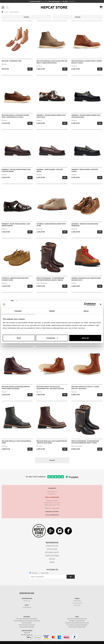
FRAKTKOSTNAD (52, 556)
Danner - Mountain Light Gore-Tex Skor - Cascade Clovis (86, 279)
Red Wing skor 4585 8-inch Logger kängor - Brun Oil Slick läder (52, 442)
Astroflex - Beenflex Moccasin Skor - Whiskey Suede (15, 279)
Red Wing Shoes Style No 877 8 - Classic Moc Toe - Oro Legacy (85, 388)
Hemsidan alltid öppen (52, 512)
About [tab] (86, 311)
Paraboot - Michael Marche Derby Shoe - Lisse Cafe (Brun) (17, 170)
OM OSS (52, 559)
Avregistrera (45, 573)
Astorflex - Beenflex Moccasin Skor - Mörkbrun (85, 225)
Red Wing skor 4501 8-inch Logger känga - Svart (17, 442)
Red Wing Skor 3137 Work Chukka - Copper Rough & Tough (87, 62)
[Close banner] (101, 304)
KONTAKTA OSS (52, 546)
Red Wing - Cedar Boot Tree (12, 61)
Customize (52, 338)
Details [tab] (52, 311)
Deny (19, 338)
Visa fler (52, 460)
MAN (6, 12)
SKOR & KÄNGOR (14, 12)
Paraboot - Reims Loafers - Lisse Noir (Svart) (85, 170)
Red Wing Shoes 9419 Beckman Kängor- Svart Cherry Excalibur (16, 388)
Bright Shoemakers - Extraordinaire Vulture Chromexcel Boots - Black (85, 442)
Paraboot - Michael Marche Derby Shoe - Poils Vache (51, 116)
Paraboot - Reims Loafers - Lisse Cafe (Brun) (50, 170)
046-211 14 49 (27, 601)
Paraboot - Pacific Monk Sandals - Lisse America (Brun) (16, 225)
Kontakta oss (27, 593)
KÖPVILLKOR (52, 549)
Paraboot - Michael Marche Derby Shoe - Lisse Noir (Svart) (86, 116)
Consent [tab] (18, 311)
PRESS (52, 562)
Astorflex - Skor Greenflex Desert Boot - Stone (52, 225)
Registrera (35, 573)
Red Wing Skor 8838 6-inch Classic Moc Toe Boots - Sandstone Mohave (52, 62)
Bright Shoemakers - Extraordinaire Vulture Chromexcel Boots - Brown (50, 279)
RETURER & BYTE (52, 553)
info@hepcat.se (27, 607)
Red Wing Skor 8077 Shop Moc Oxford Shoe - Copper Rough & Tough (15, 116)
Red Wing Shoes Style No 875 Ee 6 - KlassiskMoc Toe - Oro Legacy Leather (50, 388)
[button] (3, 7)
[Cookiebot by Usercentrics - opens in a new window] (86, 304)
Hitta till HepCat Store (52, 515)
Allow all (85, 338)
